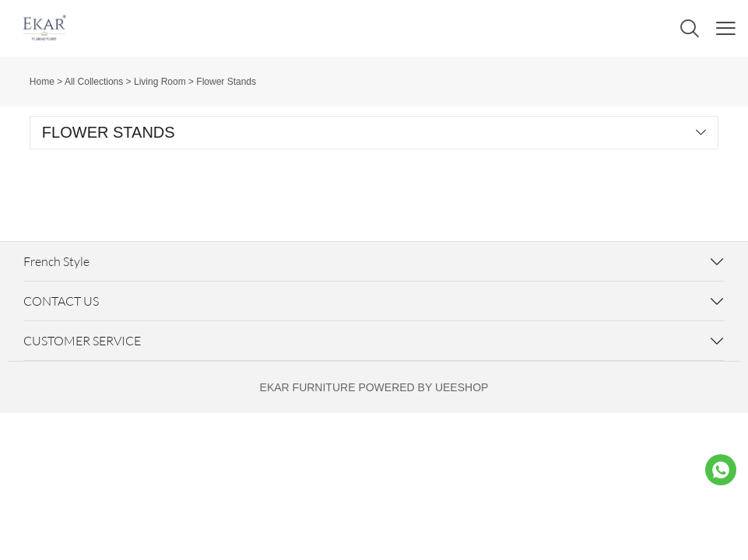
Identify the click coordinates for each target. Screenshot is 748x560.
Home (42, 82)
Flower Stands (226, 82)
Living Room (160, 82)
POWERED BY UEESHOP (423, 387)
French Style (56, 261)
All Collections (94, 82)
